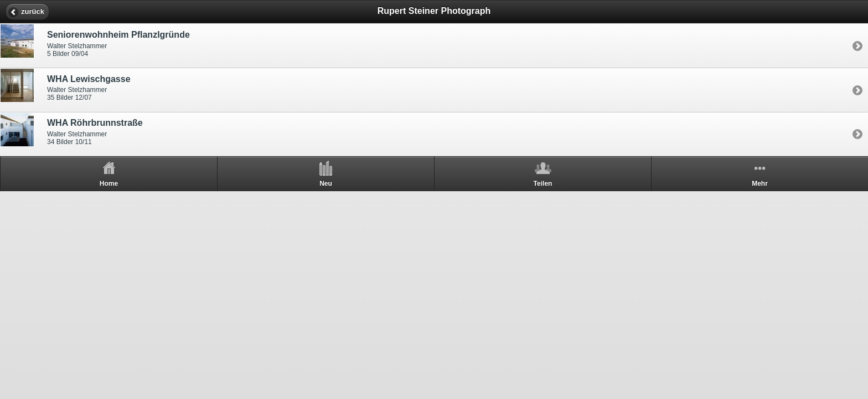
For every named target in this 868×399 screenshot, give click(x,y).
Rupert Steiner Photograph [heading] (434, 11)
